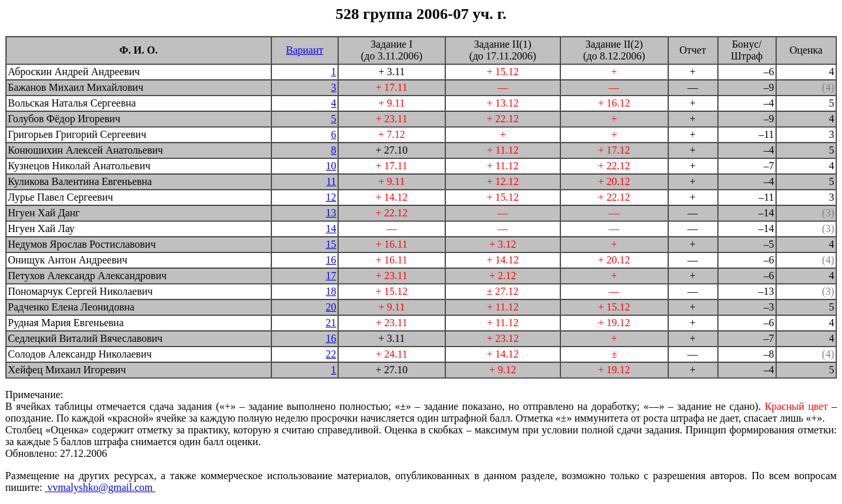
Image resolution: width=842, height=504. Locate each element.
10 (331, 166)
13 (331, 213)
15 (331, 244)
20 (331, 307)
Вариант (305, 50)
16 (331, 260)
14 (331, 228)
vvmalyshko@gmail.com (100, 487)
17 (331, 276)
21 (331, 323)
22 (331, 354)
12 (331, 197)
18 (331, 291)
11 (331, 181)
